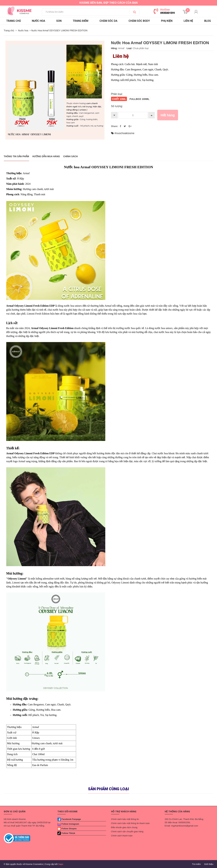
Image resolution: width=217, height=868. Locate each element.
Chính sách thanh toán (122, 836)
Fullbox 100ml (139, 99)
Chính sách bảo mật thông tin (125, 819)
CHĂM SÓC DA (108, 21)
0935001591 (168, 13)
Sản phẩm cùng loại (108, 789)
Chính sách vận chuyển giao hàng (127, 832)
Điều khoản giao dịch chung (124, 827)
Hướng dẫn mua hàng (46, 156)
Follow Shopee (69, 829)
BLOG (208, 21)
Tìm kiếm (196, 864)
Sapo (61, 864)
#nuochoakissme (124, 133)
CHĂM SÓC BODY (139, 21)
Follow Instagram (70, 824)
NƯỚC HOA (38, 21)
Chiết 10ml (119, 99)
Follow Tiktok (68, 833)
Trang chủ (14, 21)
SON (59, 21)
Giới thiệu (209, 864)
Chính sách (70, 156)
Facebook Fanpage (71, 819)
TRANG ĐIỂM (81, 21)
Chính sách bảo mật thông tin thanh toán (130, 823)
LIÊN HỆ (188, 21)
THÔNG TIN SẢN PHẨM (16, 156)
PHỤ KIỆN (167, 21)
